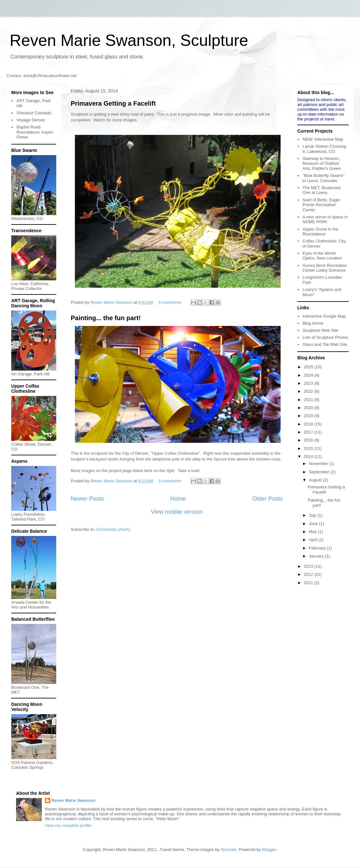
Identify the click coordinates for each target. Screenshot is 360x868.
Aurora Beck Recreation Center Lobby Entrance (325, 268)
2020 (309, 408)
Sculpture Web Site (320, 330)
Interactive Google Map (324, 316)
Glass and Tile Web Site (325, 344)
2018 (309, 424)
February (318, 548)
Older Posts (268, 499)
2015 (309, 448)
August (316, 480)
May (313, 532)
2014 (309, 456)
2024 (309, 375)
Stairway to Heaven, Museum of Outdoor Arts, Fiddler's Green (322, 163)
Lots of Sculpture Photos (325, 337)
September (320, 472)
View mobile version (177, 512)
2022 (309, 391)
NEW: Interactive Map (323, 139)
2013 (309, 566)
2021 (309, 400)
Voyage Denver (31, 120)
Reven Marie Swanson (112, 302)
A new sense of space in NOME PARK (325, 219)
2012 (309, 574)
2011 (309, 583)
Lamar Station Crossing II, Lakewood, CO (324, 149)
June (314, 524)
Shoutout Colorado (34, 113)
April (314, 540)
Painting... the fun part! (106, 318)
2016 (309, 440)
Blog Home (313, 323)
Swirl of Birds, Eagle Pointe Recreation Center (321, 205)
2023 (309, 383)
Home (178, 499)
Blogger (269, 850)
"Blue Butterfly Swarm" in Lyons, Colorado (324, 178)
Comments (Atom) (113, 529)
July (313, 515)
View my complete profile (68, 825)
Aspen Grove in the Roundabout (320, 232)
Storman (229, 850)
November (319, 464)
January (317, 556)
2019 (309, 416)
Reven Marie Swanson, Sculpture (129, 40)
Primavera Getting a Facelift (113, 103)
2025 (309, 367)
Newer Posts (87, 499)
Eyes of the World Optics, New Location (322, 256)
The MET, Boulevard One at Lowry (321, 190)
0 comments (170, 302)
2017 (309, 432)
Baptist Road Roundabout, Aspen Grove (35, 132)
